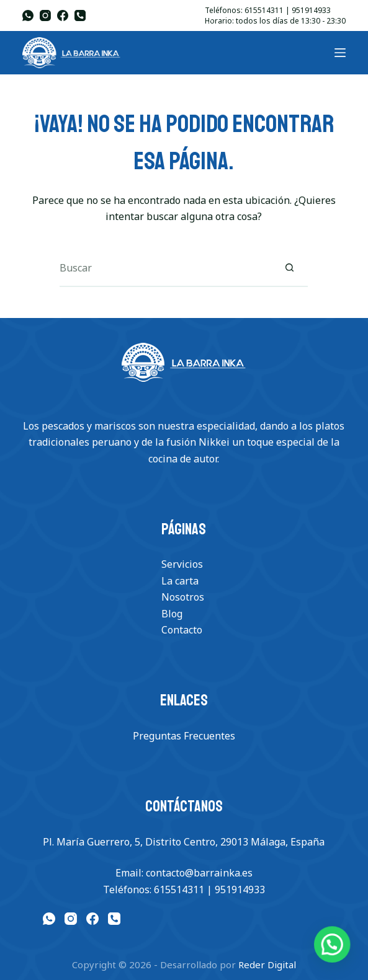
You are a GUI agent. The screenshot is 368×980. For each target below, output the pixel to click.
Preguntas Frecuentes (184, 736)
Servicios (182, 564)
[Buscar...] (165, 268)
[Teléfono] (80, 15)
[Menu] (340, 53)
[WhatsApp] (28, 15)
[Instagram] (45, 15)
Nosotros (183, 597)
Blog (172, 614)
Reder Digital (267, 965)
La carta (180, 581)
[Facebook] (63, 15)
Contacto (182, 630)
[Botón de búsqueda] (289, 268)
